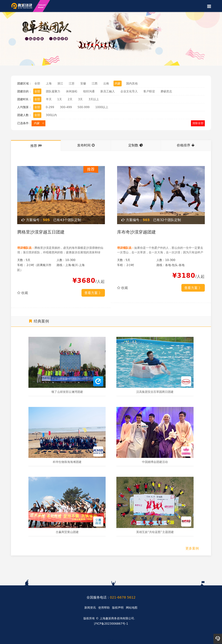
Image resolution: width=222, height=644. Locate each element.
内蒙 (118, 83)
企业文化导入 (129, 91)
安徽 (83, 83)
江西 (95, 83)
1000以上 (102, 107)
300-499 (66, 107)
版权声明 (118, 608)
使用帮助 (104, 608)
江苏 (72, 83)
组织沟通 (89, 91)
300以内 (51, 115)
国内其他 (132, 83)
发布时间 (86, 145)
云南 (106, 83)
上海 (49, 83)
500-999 (84, 107)
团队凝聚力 (53, 91)
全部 (37, 83)
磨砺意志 (166, 91)
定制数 (136, 145)
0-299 (50, 107)
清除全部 (198, 123)
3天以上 (94, 99)
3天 (81, 99)
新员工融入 (108, 91)
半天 (49, 99)
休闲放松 (72, 91)
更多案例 (192, 548)
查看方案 (93, 293)
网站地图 (132, 608)
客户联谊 (149, 91)
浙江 (60, 83)
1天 (60, 99)
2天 (70, 99)
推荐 (36, 146)
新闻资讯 (90, 608)
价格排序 (186, 145)
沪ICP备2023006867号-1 (111, 624)
